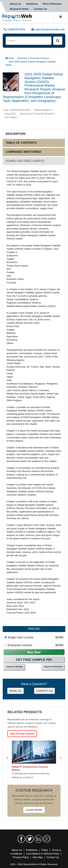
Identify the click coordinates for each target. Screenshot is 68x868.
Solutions (32, 4)
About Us (15, 4)
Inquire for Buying (14, 667)
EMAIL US (16, 691)
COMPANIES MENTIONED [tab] (23, 152)
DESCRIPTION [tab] (16, 134)
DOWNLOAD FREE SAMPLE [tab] (25, 161)
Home (11, 58)
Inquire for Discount (53, 667)
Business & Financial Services (34, 58)
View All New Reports (22, 734)
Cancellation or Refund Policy (43, 854)
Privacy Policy (21, 857)
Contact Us (40, 9)
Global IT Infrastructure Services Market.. (30, 768)
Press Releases (52, 4)
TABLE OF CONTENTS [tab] (21, 143)
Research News (19, 9)
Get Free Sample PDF (34, 660)
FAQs (45, 850)
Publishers (32, 850)
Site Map (37, 857)
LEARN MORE (34, 810)
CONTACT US (45, 691)
